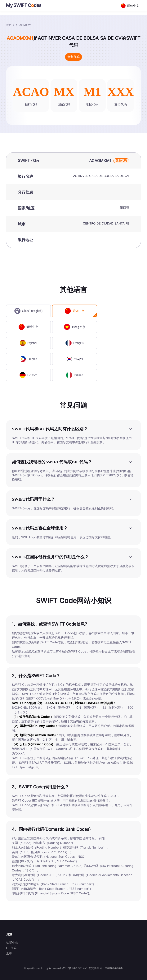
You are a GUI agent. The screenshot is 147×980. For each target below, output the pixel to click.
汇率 (9, 953)
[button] (73, 429)
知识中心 (12, 943)
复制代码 (73, 57)
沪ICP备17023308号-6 (75, 968)
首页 (9, 25)
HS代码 (11, 948)
